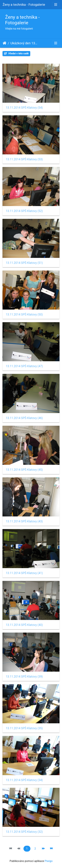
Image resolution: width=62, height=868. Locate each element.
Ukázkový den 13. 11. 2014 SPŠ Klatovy (24, 43)
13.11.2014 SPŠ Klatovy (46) (24, 418)
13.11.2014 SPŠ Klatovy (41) (24, 573)
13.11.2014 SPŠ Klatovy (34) (24, 780)
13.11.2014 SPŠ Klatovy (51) (24, 263)
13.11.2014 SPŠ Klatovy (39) (24, 677)
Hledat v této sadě (16, 53)
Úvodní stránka (5, 43)
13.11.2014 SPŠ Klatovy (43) (24, 521)
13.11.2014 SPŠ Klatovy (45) (24, 470)
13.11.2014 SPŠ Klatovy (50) (24, 314)
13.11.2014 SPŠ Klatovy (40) (24, 625)
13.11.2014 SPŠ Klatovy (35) (24, 728)
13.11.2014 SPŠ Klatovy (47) (24, 366)
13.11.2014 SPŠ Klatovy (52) (24, 211)
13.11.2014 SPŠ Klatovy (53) (24, 159)
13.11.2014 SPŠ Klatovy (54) (24, 108)
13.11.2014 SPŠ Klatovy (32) (24, 832)
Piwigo (49, 861)
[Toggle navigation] (56, 5)
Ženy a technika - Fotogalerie (24, 5)
